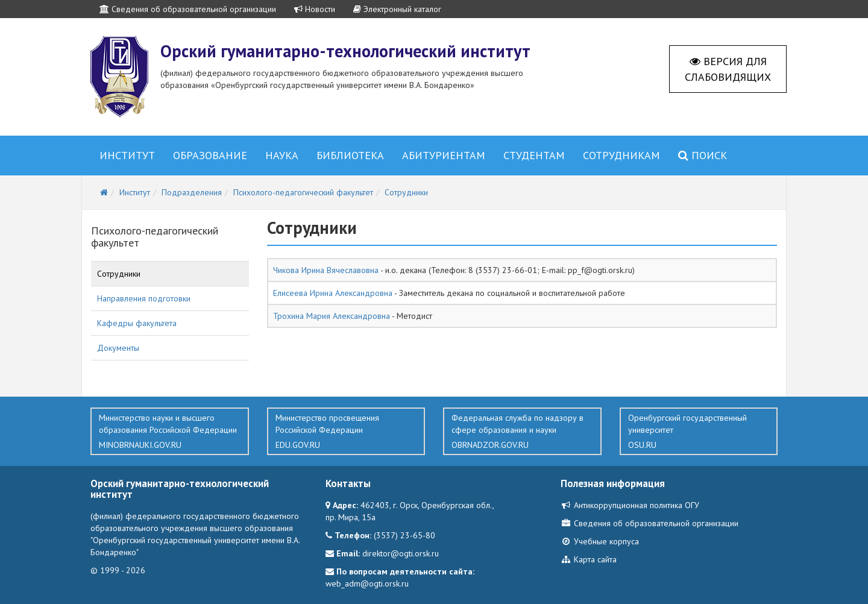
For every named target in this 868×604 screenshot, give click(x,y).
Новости (315, 9)
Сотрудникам (621, 155)
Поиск (703, 155)
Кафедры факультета (137, 323)
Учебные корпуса (600, 541)
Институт (127, 155)
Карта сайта (589, 559)
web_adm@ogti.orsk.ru (367, 584)
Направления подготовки (144, 298)
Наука (282, 155)
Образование (210, 155)
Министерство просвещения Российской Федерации (346, 432)
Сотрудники (119, 274)
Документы (118, 348)
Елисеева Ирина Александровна (333, 293)
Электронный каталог (397, 9)
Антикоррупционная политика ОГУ (630, 505)
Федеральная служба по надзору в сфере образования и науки (522, 432)
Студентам (534, 155)
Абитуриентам (444, 155)
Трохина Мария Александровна (332, 316)
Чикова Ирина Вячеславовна (326, 270)
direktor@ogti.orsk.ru (401, 553)
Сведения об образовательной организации (188, 9)
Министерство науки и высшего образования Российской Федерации (170, 432)
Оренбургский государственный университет (699, 432)
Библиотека (350, 155)
